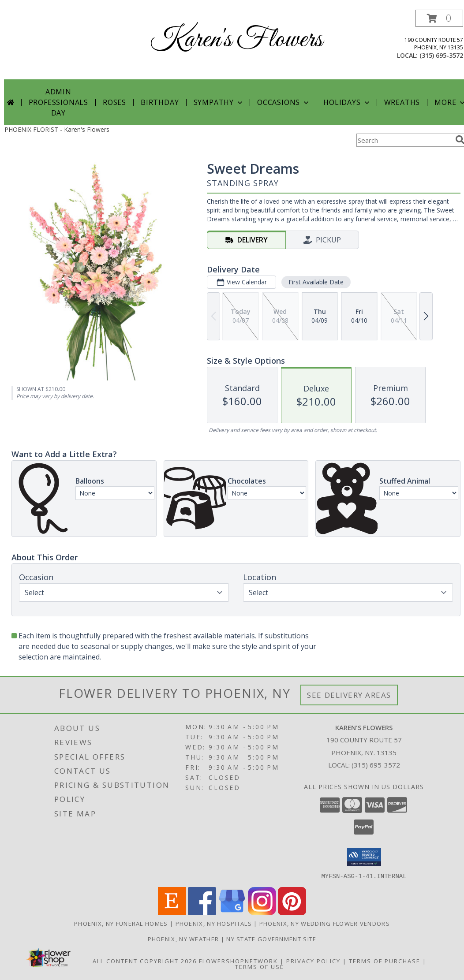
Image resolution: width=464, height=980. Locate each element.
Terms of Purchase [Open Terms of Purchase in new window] (385, 961)
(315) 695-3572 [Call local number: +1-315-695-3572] (441, 55)
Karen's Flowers (236, 40)
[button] (439, 18)
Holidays (347, 102)
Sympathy (219, 102)
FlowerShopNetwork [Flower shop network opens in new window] (238, 961)
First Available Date (316, 282)
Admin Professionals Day (58, 102)
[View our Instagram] (262, 912)
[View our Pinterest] (292, 912)
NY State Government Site (271, 939)
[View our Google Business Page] (232, 912)
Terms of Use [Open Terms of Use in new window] (260, 966)
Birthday (160, 102)
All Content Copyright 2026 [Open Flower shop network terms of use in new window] (145, 961)
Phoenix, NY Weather (183, 939)
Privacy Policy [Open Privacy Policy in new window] (313, 961)
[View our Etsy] (172, 912)
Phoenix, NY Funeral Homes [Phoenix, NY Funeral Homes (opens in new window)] (121, 923)
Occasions (284, 102)
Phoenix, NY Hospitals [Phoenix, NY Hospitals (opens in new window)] (214, 923)
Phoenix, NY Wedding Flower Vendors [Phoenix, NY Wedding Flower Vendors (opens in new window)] (325, 923)
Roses (114, 102)
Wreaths (402, 102)
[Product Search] (404, 140)
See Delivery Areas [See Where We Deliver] (349, 695)
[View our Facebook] (202, 912)
